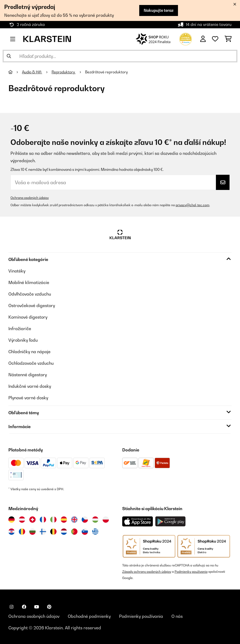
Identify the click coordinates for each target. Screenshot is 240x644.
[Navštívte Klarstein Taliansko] (53, 520)
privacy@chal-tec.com (192, 205)
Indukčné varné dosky (30, 386)
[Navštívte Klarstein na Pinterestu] (49, 607)
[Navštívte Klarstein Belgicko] (53, 532)
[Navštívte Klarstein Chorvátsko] (12, 532)
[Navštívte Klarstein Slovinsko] (85, 532)
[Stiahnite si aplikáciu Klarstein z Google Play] (171, 522)
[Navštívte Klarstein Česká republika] (85, 520)
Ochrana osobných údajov (30, 198)
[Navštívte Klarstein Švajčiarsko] (32, 520)
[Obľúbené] (215, 39)
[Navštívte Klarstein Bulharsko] (32, 532)
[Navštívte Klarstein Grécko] (95, 532)
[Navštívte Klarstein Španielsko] (64, 520)
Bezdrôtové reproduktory (107, 72)
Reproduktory (64, 72)
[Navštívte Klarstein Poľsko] (106, 520)
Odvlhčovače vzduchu (30, 294)
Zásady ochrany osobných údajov (147, 572)
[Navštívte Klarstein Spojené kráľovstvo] (74, 520)
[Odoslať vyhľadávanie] (9, 56)
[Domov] (15, 72)
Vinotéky (17, 271)
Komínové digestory (28, 317)
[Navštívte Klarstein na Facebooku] (24, 607)
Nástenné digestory (28, 375)
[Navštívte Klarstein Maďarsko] (95, 520)
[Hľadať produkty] (120, 56)
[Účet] (203, 39)
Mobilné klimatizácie (29, 282)
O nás (177, 616)
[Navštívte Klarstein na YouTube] (37, 607)
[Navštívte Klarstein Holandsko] (64, 532)
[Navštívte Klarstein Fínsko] (43, 532)
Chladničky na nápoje (29, 352)
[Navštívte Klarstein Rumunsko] (22, 532)
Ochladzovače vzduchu (31, 363)
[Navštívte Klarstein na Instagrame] (12, 607)
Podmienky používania (191, 572)
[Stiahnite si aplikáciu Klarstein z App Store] (138, 522)
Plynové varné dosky (28, 398)
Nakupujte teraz (159, 10)
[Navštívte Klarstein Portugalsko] (74, 532)
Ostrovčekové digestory (32, 305)
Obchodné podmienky (89, 616)
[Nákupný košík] (228, 39)
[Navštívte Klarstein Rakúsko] (22, 520)
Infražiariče (20, 329)
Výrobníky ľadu (23, 340)
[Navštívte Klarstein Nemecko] (12, 520)
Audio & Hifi (32, 72)
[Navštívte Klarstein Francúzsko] (43, 520)
